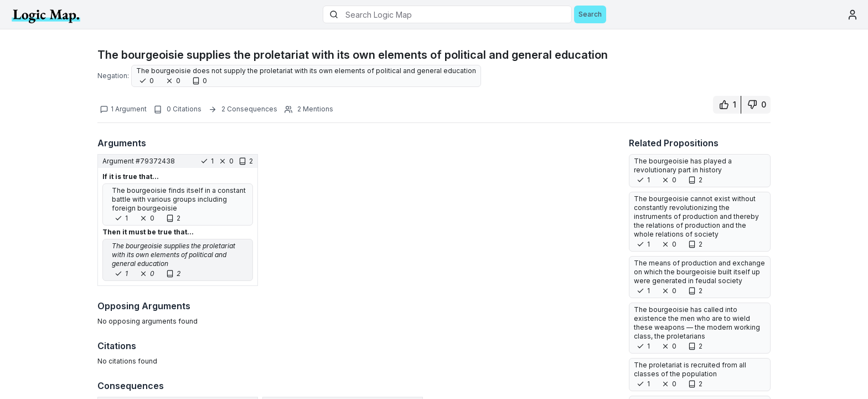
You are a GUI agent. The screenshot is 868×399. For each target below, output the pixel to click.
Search (590, 14)
